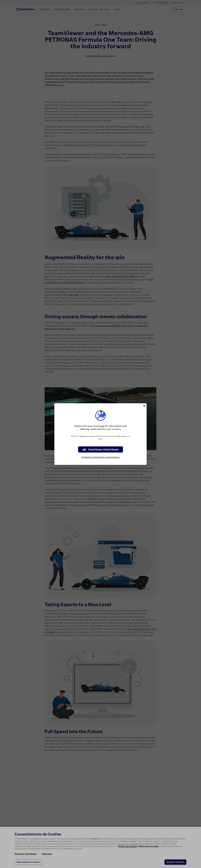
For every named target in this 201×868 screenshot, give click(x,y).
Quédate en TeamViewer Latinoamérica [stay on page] (100, 457)
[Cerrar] (144, 406)
